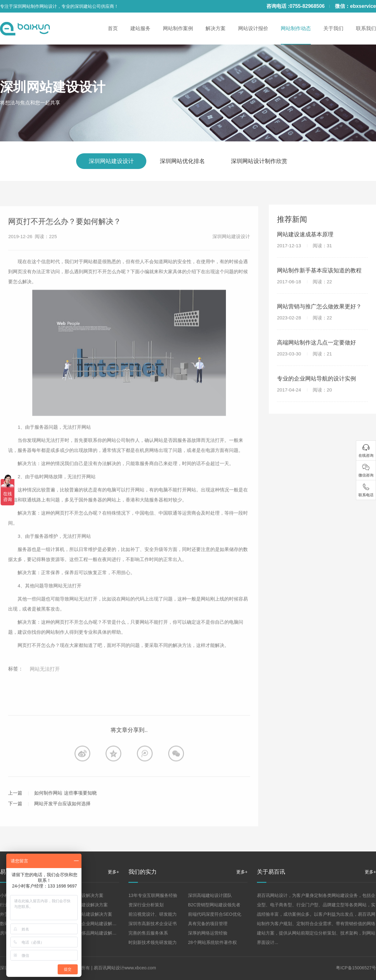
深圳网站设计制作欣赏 (259, 161)
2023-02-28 (304, 328)
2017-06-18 (304, 292)
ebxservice (363, 6)
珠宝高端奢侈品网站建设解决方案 (92, 933)
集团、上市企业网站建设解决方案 (92, 924)
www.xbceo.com (140, 968)
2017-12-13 (304, 256)
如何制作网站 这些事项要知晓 (65, 814)
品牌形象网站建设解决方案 (86, 914)
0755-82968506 (307, 6)
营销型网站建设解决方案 (84, 905)
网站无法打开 (45, 690)
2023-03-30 (304, 364)
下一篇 (15, 825)
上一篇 (15, 814)
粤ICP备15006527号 (356, 968)
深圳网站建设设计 (53, 87)
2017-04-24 (304, 400)
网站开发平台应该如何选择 (62, 825)
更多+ (113, 872)
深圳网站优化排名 (182, 161)
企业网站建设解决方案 (81, 895)
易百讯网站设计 (109, 968)
